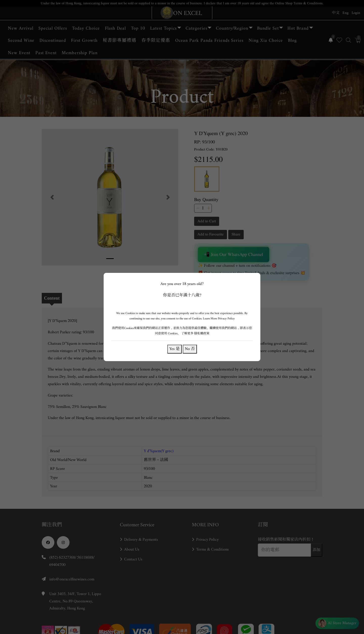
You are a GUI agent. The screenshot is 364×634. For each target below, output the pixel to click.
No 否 (190, 349)
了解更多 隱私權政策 (195, 333)
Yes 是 (175, 349)
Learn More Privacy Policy (219, 319)
